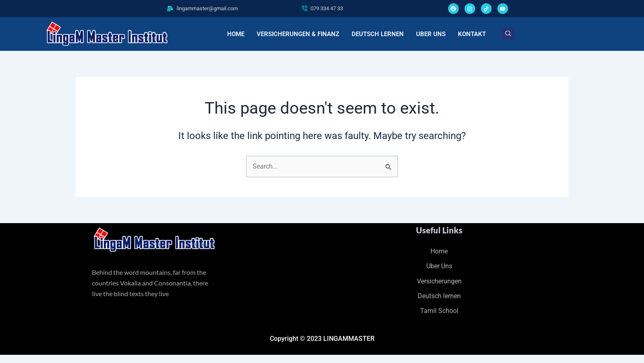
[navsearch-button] (508, 34)
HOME (236, 34)
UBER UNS (431, 34)
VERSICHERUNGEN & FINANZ (298, 34)
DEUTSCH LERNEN (378, 34)
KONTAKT (472, 34)
